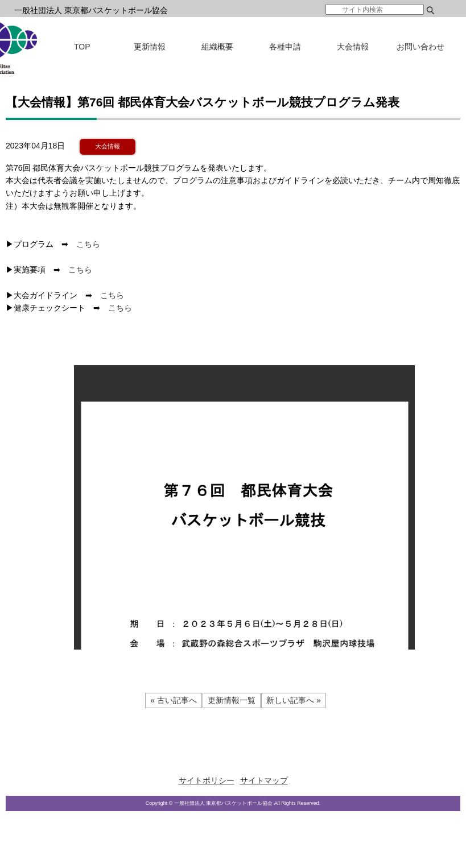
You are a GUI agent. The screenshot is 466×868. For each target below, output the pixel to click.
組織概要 (217, 47)
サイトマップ (264, 780)
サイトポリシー (207, 780)
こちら (88, 244)
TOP (82, 47)
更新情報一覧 (232, 700)
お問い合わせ (420, 47)
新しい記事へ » (294, 700)
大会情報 (353, 47)
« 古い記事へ (174, 700)
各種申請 (285, 47)
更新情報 (150, 47)
